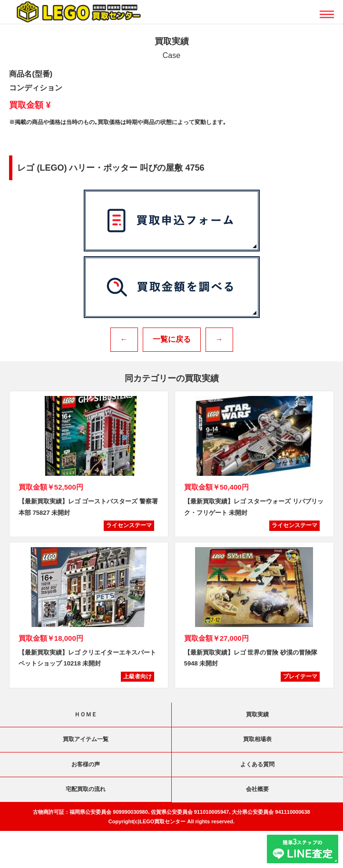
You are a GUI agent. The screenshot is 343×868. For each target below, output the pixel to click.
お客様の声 (86, 764)
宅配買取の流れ (86, 789)
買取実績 (257, 714)
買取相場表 (257, 739)
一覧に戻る (172, 339)
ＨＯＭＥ (86, 714)
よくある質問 (257, 764)
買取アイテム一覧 (86, 739)
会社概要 (257, 789)
